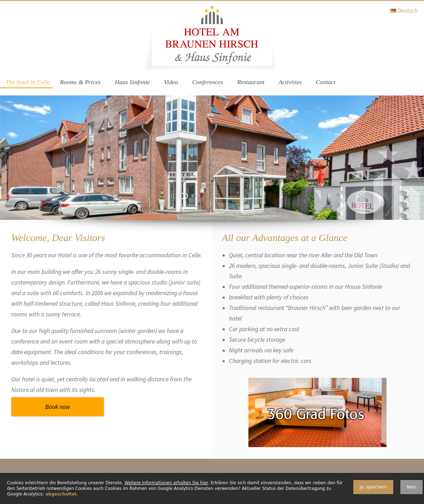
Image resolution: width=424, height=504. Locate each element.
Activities (290, 82)
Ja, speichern (373, 487)
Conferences (208, 82)
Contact (326, 82)
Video (171, 82)
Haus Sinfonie (132, 82)
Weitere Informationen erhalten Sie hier (166, 483)
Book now (58, 407)
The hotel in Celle (28, 82)
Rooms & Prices (80, 82)
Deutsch (408, 11)
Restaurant (251, 82)
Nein (411, 487)
